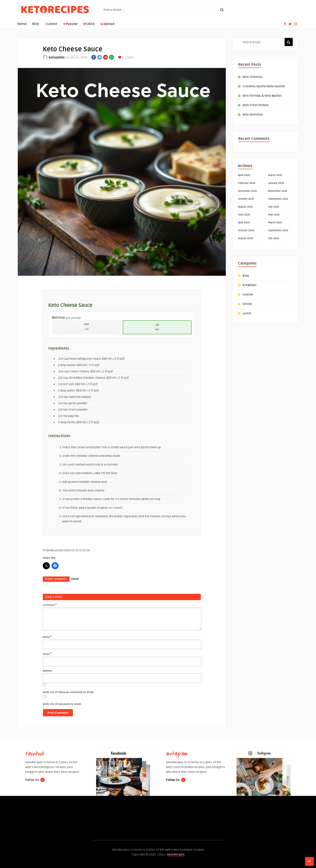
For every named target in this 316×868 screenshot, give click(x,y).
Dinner (75, 579)
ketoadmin (57, 58)
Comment (50, 605)
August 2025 (246, 207)
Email (47, 654)
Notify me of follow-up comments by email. (68, 692)
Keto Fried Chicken (256, 105)
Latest (51, 24)
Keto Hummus (253, 115)
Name (47, 637)
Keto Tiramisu (252, 77)
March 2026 (275, 175)
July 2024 (274, 238)
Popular (70, 24)
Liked (89, 24)
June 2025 (244, 215)
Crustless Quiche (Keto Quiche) (264, 86)
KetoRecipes (176, 855)
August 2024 (246, 238)
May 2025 (274, 215)
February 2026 (247, 183)
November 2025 (278, 191)
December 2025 (248, 191)
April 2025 (244, 223)
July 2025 (274, 207)
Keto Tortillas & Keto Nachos (262, 96)
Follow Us (35, 780)
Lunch (247, 313)
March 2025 (275, 223)
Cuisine (248, 294)
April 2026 (244, 175)
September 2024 (278, 230)
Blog (36, 24)
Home (22, 24)
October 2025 (246, 199)
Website (48, 671)
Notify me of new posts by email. (62, 704)
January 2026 (276, 183)
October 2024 (246, 230)
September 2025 (278, 199)
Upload (107, 24)
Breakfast (249, 285)
